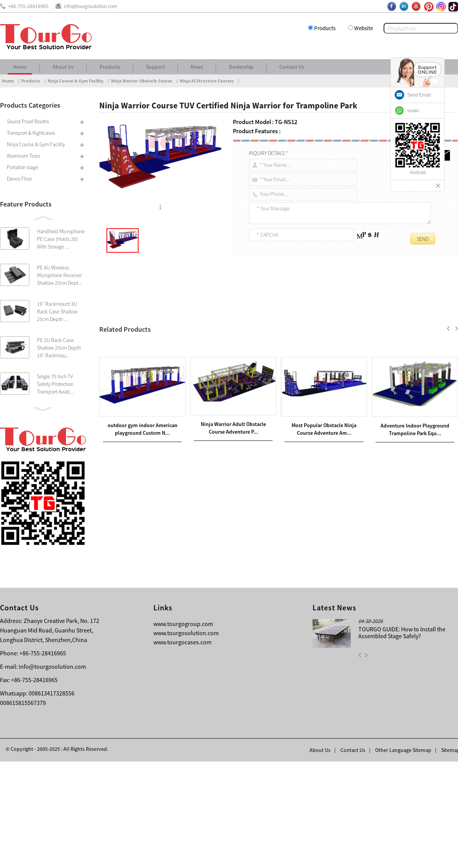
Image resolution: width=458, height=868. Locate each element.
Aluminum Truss (24, 156)
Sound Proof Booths (28, 121)
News (197, 67)
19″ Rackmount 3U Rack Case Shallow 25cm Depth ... (57, 311)
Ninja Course (161, 325)
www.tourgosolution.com (186, 739)
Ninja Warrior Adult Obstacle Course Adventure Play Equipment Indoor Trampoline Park (220, 507)
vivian (413, 111)
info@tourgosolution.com (52, 773)
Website (364, 28)
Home (20, 67)
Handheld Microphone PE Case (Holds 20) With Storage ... (61, 239)
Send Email (419, 95)
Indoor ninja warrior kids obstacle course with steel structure (183, 516)
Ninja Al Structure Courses (207, 81)
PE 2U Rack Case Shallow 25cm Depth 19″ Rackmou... (59, 348)
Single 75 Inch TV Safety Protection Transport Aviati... (55, 384)
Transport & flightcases (31, 133)
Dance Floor (19, 179)
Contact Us (292, 67)
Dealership (241, 67)
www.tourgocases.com (182, 749)
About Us (63, 67)
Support (156, 67)
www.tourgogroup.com (183, 730)
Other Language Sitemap (403, 857)
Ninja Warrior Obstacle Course (142, 81)
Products (325, 28)
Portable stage (23, 167)
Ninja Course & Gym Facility (76, 81)
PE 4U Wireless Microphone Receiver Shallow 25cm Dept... (59, 275)
